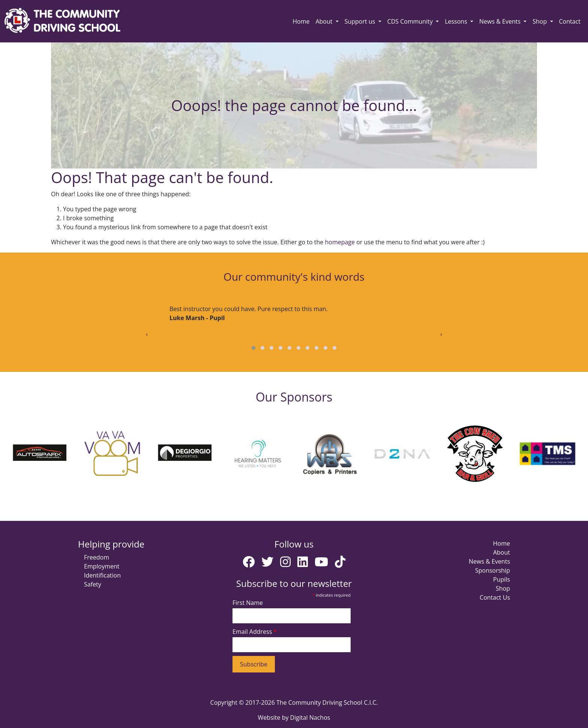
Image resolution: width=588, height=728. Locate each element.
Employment (102, 566)
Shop (540, 21)
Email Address (255, 632)
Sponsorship (493, 570)
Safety (93, 584)
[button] (253, 348)
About (325, 21)
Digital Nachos (310, 717)
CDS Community (411, 21)
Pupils (502, 579)
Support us (361, 21)
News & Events (501, 21)
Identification (102, 575)
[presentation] (147, 334)
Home (301, 21)
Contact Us (495, 597)
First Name (248, 603)
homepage (340, 242)
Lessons (457, 21)
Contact (570, 21)
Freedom (97, 557)
